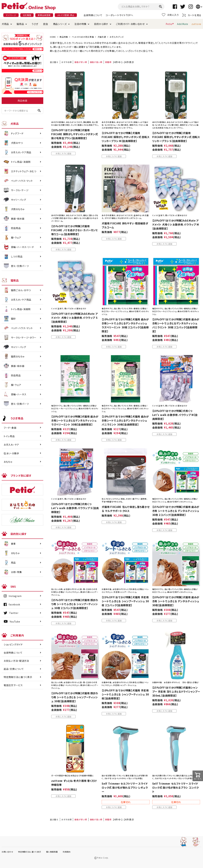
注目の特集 (80, 24)
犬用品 (5, 24)
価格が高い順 (96, 62)
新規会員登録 (44, 15)
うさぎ (35, 24)
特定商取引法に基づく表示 (18, 677)
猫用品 (20, 24)
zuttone (196, 24)
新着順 (108, 62)
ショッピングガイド (13, 644)
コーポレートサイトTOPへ (119, 15)
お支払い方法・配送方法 (16, 661)
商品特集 (64, 37)
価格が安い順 (81, 62)
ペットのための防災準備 (83, 37)
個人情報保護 (52, 852)
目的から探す (101, 24)
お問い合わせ (7, 852)
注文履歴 (27, 15)
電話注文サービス (13, 685)
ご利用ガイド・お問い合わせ (130, 24)
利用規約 (67, 852)
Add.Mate (183, 24)
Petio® (170, 24)
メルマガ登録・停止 (66, 15)
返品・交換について (14, 669)
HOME (53, 37)
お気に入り (170, 15)
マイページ (11, 15)
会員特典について (93, 15)
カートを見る (192, 15)
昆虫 (46, 24)
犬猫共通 (102, 37)
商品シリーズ (60, 24)
